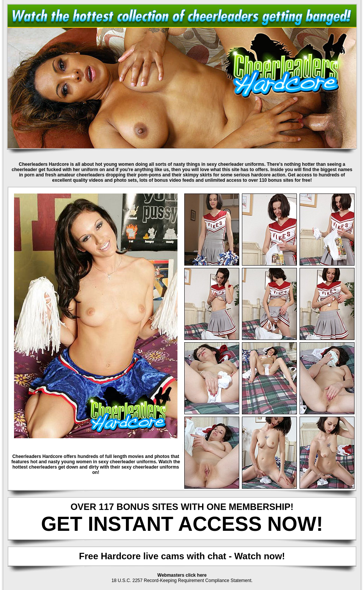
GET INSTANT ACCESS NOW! (182, 524)
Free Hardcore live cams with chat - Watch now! (182, 556)
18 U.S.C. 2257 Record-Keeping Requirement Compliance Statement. (182, 581)
